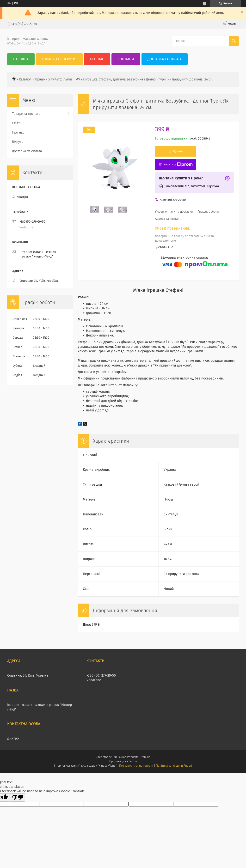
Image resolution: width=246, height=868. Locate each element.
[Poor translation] (18, 798)
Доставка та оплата (165, 59)
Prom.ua (145, 757)
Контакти (126, 59)
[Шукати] (234, 41)
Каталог (25, 79)
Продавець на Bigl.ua (123, 761)
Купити (178, 151)
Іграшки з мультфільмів (53, 79)
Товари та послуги (59, 59)
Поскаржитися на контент (136, 766)
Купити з (178, 165)
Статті (16, 123)
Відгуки (18, 142)
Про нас (97, 59)
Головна (21, 59)
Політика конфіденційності (174, 766)
